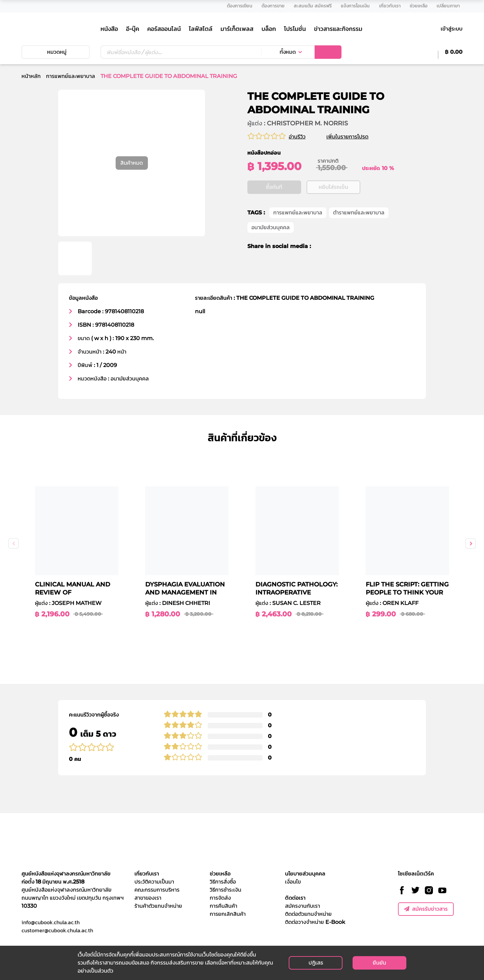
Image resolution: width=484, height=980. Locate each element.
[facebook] (321, 247)
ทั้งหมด (288, 52)
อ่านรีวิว (297, 137)
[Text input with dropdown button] (181, 52)
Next (471, 543)
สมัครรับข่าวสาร (426, 909)
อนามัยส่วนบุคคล (271, 228)
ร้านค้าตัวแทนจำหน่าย (158, 906)
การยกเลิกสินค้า (228, 914)
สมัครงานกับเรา (302, 906)
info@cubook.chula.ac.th (51, 922)
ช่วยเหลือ (220, 874)
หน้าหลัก (31, 76)
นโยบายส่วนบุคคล (305, 874)
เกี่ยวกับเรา (147, 874)
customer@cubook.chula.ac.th (57, 930)
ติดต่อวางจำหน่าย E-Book (315, 922)
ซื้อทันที (274, 187)
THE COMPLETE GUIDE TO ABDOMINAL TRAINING (169, 76)
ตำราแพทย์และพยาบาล (359, 213)
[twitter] (332, 247)
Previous (13, 543)
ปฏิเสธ (316, 963)
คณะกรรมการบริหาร (157, 890)
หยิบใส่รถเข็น (333, 187)
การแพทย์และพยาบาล (71, 76)
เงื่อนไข (293, 882)
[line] (344, 247)
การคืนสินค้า (224, 906)
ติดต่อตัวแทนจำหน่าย (308, 914)
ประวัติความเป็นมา (154, 882)
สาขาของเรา (148, 898)
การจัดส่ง (220, 898)
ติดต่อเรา (295, 898)
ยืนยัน (379, 963)
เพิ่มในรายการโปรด (355, 137)
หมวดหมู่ (55, 52)
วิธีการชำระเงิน (226, 890)
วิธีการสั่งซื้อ (223, 882)
